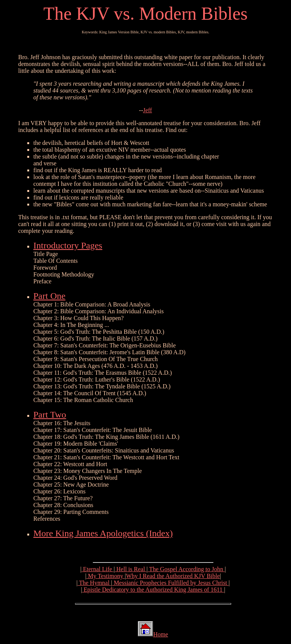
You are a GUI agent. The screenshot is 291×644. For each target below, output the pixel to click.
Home (160, 634)
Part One (49, 296)
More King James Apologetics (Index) (103, 533)
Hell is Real (131, 569)
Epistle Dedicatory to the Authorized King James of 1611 (153, 590)
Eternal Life (98, 569)
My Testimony (106, 576)
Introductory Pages (68, 245)
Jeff (147, 110)
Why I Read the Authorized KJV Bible (173, 576)
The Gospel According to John (186, 569)
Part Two (50, 415)
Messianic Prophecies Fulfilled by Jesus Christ (170, 583)
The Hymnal (94, 583)
